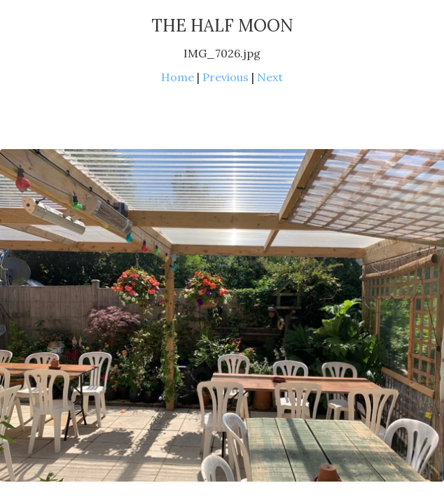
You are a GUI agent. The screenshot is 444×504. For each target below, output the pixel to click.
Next (270, 77)
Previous (226, 77)
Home (178, 77)
